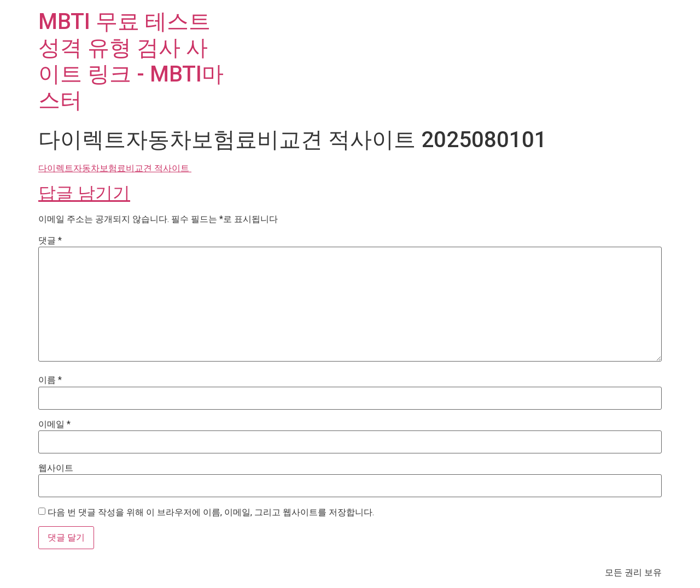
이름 (50, 380)
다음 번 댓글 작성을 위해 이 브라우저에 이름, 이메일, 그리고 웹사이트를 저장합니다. (211, 513)
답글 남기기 (84, 193)
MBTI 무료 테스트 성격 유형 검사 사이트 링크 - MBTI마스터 (131, 61)
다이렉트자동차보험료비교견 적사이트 (115, 168)
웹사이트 (56, 468)
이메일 (54, 424)
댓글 (50, 241)
